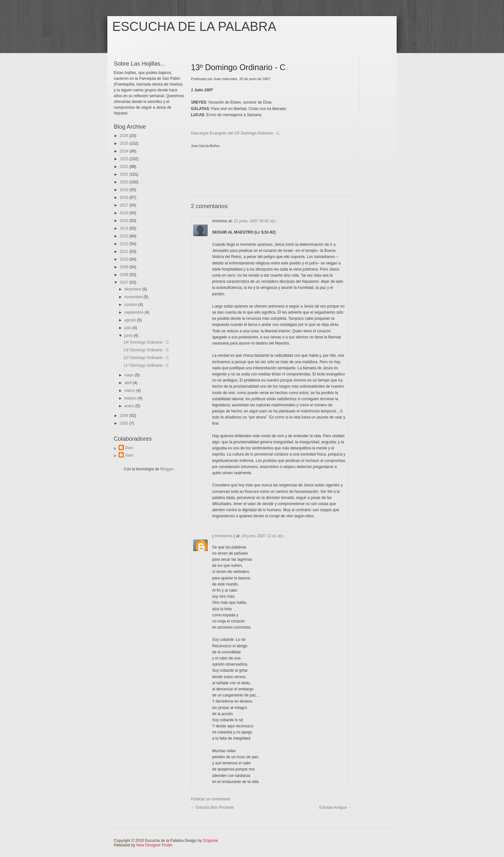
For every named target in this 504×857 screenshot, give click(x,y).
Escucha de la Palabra (194, 26)
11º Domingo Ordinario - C (146, 365)
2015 (125, 221)
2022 (125, 167)
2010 (125, 259)
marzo (130, 391)
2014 (125, 228)
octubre (131, 305)
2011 (125, 252)
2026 (125, 136)
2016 (125, 213)
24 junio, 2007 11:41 (259, 536)
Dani (129, 448)
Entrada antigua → (335, 807)
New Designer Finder (154, 845)
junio (129, 336)
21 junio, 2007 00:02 (252, 221)
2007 (125, 282)
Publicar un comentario (211, 799)
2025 (125, 143)
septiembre (135, 312)
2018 (125, 198)
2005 (125, 423)
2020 (125, 182)
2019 (125, 190)
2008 (125, 275)
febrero (131, 398)
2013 (125, 236)
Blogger (167, 469)
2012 (125, 244)
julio (128, 328)
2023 (125, 159)
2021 (125, 174)
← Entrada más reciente (212, 807)
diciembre (133, 289)
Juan (129, 455)
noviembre (134, 297)
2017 (125, 205)
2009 (125, 267)
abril (129, 383)
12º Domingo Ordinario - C (146, 358)
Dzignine (210, 841)
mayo (130, 375)
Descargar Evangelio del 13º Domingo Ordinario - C (235, 133)
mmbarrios (224, 536)
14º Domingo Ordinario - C (146, 342)
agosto (131, 320)
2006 (125, 416)
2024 (125, 151)
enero (130, 406)
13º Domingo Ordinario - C (146, 350)
